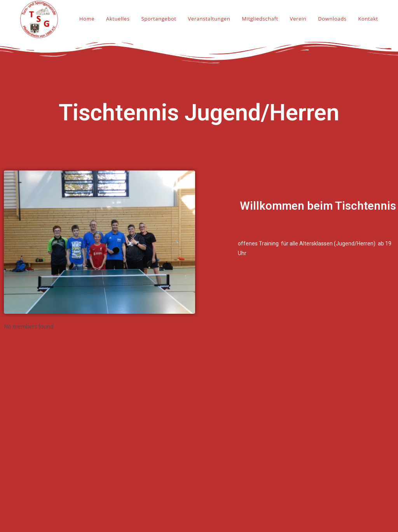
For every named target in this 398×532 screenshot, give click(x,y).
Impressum (309, 484)
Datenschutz (310, 494)
